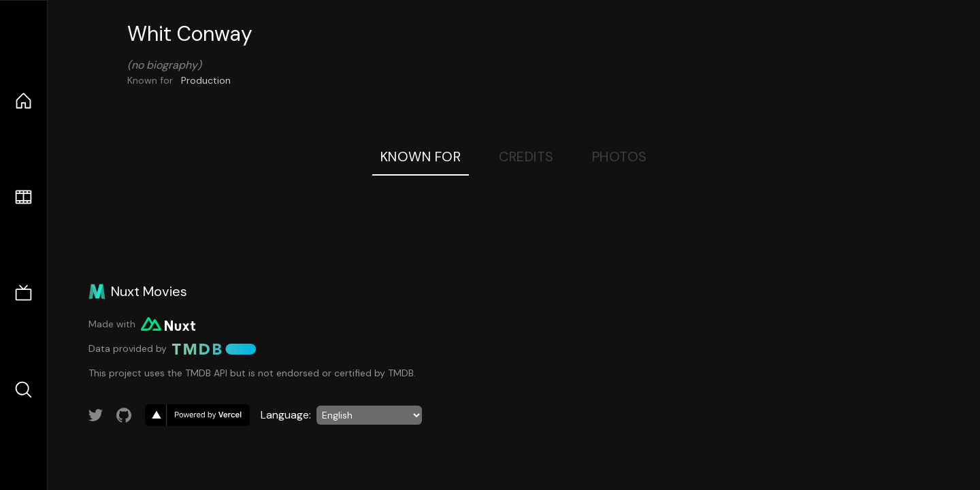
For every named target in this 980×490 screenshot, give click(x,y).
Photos (620, 157)
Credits (526, 157)
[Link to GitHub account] (124, 415)
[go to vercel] (197, 415)
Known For (421, 157)
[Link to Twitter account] (96, 415)
